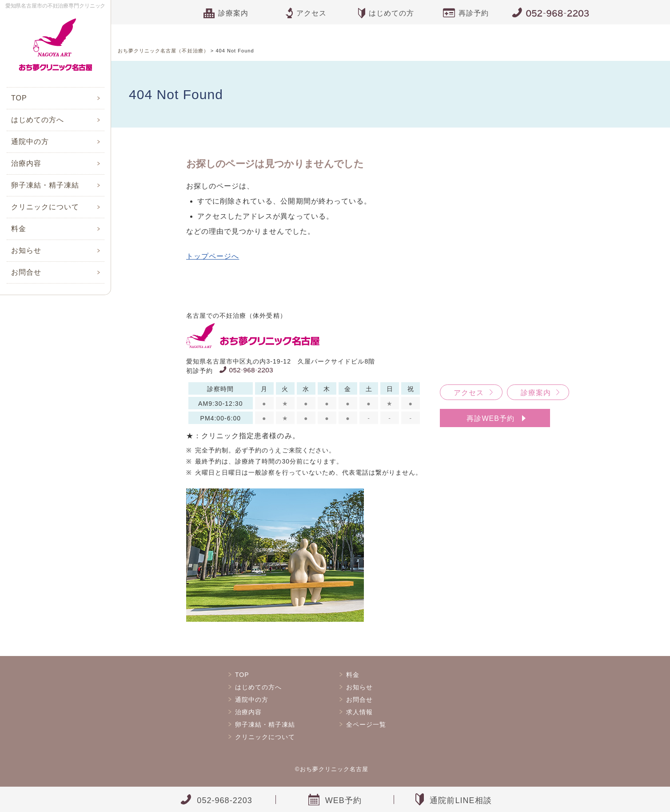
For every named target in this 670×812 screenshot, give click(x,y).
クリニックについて (45, 207)
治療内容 (26, 163)
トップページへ (213, 256)
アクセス (469, 393)
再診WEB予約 (491, 418)
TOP (19, 98)
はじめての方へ (38, 120)
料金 (19, 229)
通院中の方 (30, 142)
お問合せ (26, 272)
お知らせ (26, 250)
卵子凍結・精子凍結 (45, 185)
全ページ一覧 (366, 724)
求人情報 (359, 712)
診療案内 (536, 393)
